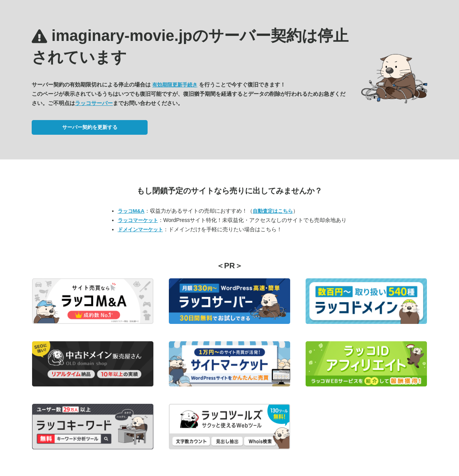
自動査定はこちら (273, 211)
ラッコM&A (131, 211)
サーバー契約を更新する (90, 127)
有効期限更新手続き (175, 85)
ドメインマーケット (140, 230)
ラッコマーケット (138, 220)
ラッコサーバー (94, 103)
